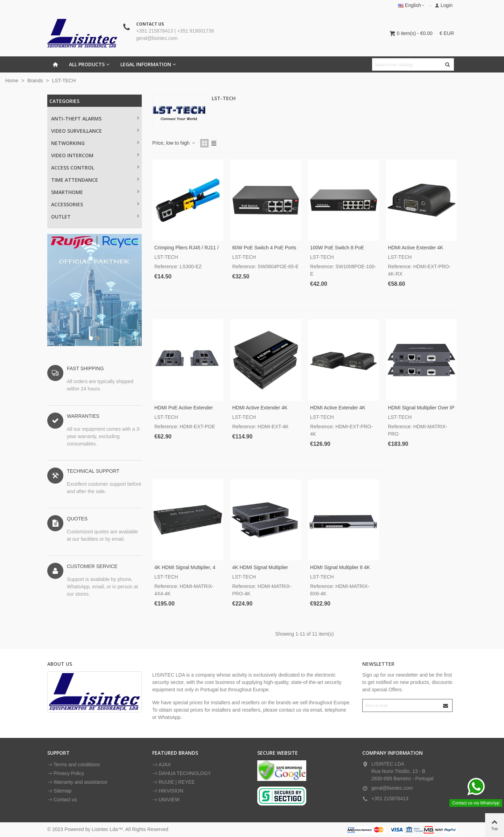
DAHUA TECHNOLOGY (182, 773)
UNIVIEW (166, 800)
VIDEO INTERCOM (72, 155)
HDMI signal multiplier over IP (421, 408)
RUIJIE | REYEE (173, 782)
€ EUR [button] (447, 33)
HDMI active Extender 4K (260, 408)
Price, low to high (174, 143)
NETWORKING (68, 143)
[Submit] (446, 705)
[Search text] (407, 64)
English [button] (412, 5)
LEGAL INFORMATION (146, 64)
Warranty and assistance (77, 782)
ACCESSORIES (67, 204)
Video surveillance (76, 131)
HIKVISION (168, 791)
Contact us (62, 800)
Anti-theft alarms (76, 119)
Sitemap (59, 791)
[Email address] (401, 705)
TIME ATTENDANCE (75, 180)
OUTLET (61, 217)
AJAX (162, 765)
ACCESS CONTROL (73, 168)
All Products (87, 64)
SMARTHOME (67, 192)
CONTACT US (150, 24)
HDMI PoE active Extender (184, 408)
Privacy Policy (66, 773)
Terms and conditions (73, 765)
